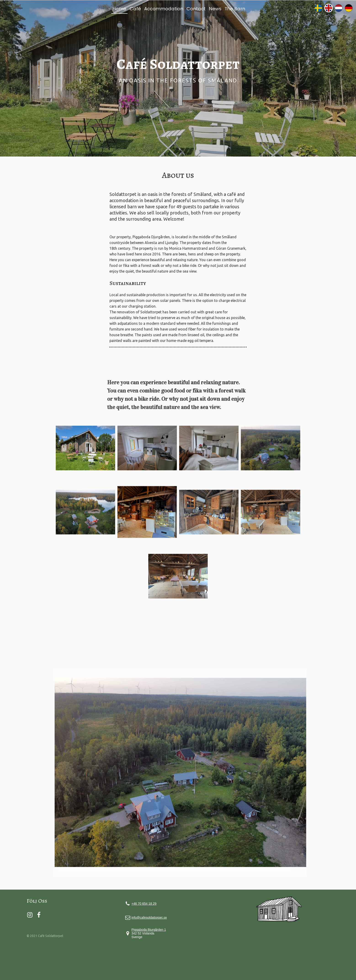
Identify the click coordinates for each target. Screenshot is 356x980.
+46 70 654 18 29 (144, 904)
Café (135, 9)
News (215, 9)
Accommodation (164, 9)
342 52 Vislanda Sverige (149, 933)
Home (119, 9)
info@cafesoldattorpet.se (149, 918)
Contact (196, 9)
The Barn (235, 9)
